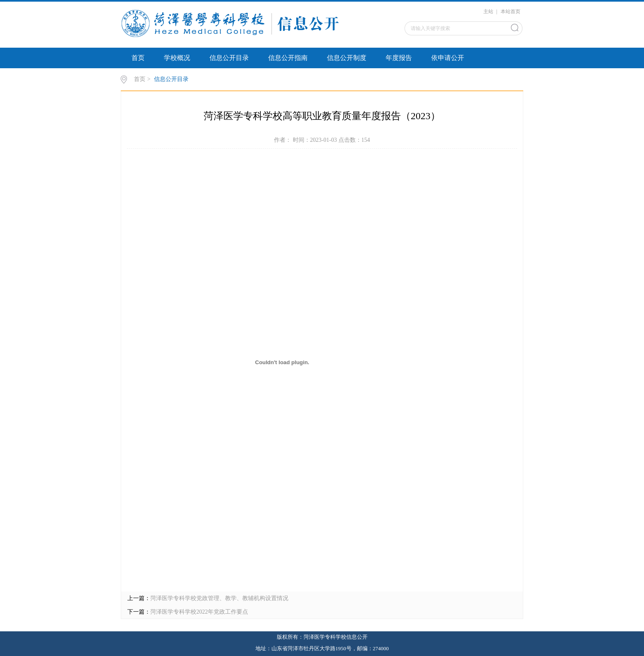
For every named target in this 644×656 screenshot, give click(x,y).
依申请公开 (448, 58)
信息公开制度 (347, 58)
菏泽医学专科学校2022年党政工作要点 (199, 612)
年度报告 (399, 58)
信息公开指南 (288, 58)
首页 (138, 58)
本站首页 (511, 12)
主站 (488, 12)
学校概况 (177, 58)
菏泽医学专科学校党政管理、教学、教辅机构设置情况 (219, 598)
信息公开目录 (229, 58)
